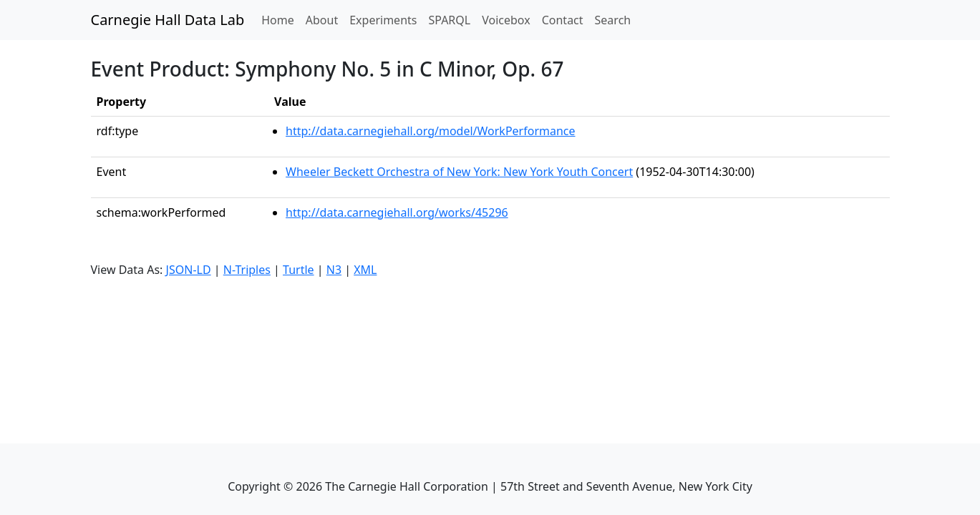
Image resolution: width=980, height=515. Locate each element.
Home (281, 19)
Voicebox (506, 20)
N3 (334, 270)
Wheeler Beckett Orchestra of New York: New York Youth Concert (459, 172)
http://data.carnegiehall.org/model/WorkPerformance (430, 131)
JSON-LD (189, 270)
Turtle (299, 270)
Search (613, 20)
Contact (563, 20)
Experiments (383, 20)
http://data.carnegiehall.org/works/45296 (397, 212)
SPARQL (449, 20)
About (322, 20)
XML (365, 270)
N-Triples (247, 270)
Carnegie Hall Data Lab (168, 20)
